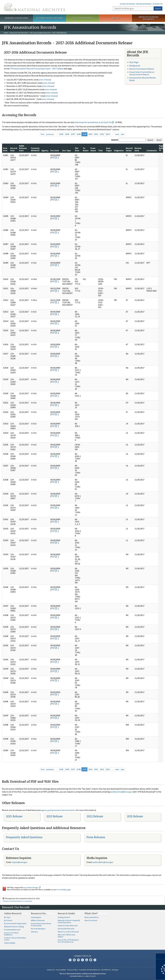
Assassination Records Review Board (143, 79)
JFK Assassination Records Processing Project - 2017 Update (37, 69)
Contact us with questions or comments (17, 901)
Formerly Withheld (35, 149)
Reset (159, 140)
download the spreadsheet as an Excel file (93, 122)
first (43, 134)
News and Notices (92, 917)
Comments (152, 150)
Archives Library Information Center (15, 939)
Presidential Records (12, 930)
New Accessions (91, 920)
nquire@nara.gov (20, 862)
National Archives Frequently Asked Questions (69, 921)
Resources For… (39, 913)
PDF (53, 158)
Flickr (95, 960)
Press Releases (96, 837)
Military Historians (38, 920)
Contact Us (158, 4)
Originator (119, 150)
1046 (67, 134)
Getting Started (64, 917)
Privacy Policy (73, 970)
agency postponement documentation (59, 810)
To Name (86, 149)
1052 (102, 134)
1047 (73, 134)
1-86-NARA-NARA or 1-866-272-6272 (83, 976)
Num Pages (109, 149)
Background (135, 66)
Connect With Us (83, 956)
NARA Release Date (23, 148)
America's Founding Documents (149, 18)
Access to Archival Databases (11, 934)
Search (158, 9)
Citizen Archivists (128, 4)
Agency (45, 150)
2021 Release (135, 816)
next (117, 134)
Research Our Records (17, 18)
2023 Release (54, 816)
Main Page (134, 62)
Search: (115, 140)
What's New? (91, 913)
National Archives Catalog (14, 927)
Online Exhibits (10, 943)
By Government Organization (15, 923)
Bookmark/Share (144, 4)
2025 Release (14, 816)
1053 (108, 134)
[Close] (162, 956)
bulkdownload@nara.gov (121, 792)
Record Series (129, 149)
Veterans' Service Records (50, 18)
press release (44, 80)
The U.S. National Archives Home (34, 7)
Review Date (138, 149)
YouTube (87, 960)
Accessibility (61, 970)
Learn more (142, 975)
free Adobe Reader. (32, 888)
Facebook (70, 960)
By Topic (7, 917)
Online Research (13, 913)
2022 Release (95, 816)
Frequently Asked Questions (24, 837)
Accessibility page (64, 890)
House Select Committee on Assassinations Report (142, 73)
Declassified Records (66, 929)
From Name (93, 149)
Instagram (78, 960)
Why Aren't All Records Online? (66, 936)
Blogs (91, 960)
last (123, 134)
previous (50, 134)
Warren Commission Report (142, 69)
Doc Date (55, 150)
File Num (77, 149)
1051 (96, 134)
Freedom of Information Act (90, 970)
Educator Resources (82, 18)
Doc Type (67, 150)
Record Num (14, 149)
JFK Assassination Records (40, 33)
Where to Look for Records (68, 932)
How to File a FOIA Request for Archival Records (68, 941)
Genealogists (36, 917)
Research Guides (66, 913)
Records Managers (38, 929)
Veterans (34, 932)
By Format (8, 920)
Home (6, 33)
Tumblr (82, 960)
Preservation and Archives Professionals (41, 924)
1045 (61, 134)
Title (100, 150)
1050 (90, 134)
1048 (79, 134)
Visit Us (116, 18)
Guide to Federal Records (68, 926)
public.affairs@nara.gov (103, 862)
